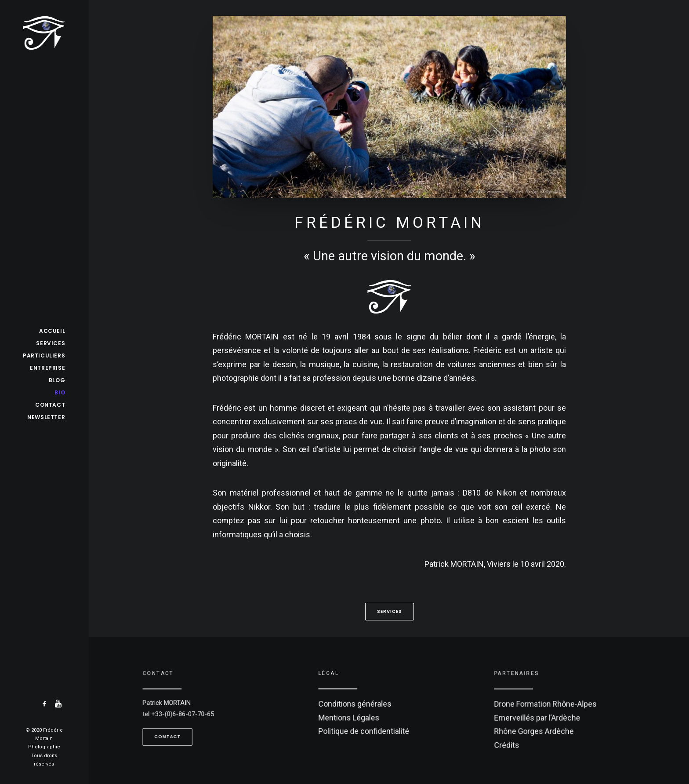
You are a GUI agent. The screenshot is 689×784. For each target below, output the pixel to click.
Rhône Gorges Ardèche (537, 729)
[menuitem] (45, 704)
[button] (45, 704)
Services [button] (390, 611)
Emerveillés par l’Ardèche (540, 717)
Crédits (513, 741)
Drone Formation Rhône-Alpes (548, 705)
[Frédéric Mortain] (44, 33)
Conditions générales (359, 704)
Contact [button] (172, 733)
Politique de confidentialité (366, 728)
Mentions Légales (353, 716)
